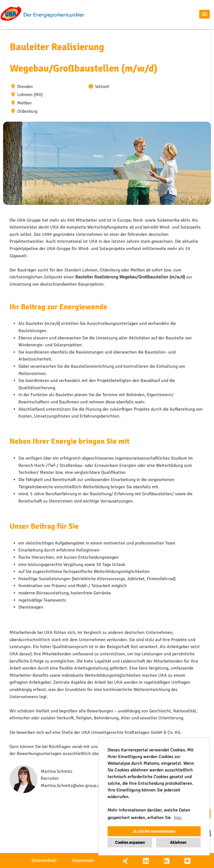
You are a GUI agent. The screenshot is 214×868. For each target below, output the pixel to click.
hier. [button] (178, 818)
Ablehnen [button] (178, 842)
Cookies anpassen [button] (130, 842)
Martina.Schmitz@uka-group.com (73, 786)
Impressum (83, 860)
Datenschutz (44, 860)
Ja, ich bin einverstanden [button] (154, 831)
